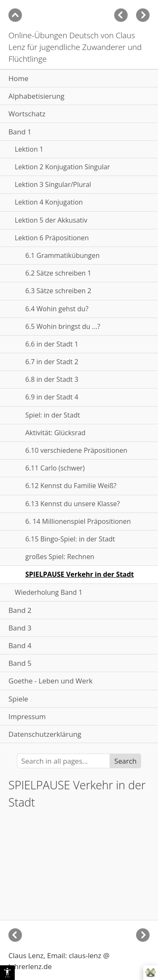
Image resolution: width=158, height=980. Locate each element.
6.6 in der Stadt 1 (52, 344)
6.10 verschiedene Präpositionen (76, 450)
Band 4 (20, 645)
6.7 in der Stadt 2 (52, 362)
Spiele (18, 699)
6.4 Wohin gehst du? (57, 309)
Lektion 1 (29, 149)
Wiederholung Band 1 (49, 592)
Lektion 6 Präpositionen (52, 238)
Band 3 (20, 628)
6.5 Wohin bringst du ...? (63, 326)
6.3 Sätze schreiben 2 (58, 291)
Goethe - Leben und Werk (51, 681)
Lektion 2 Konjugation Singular (62, 167)
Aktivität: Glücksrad (55, 433)
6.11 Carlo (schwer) (55, 468)
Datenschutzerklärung (45, 734)
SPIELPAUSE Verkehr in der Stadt (80, 574)
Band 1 (20, 132)
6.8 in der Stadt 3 (52, 379)
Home (18, 78)
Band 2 (20, 610)
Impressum (27, 716)
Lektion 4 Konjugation (49, 202)
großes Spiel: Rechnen (60, 557)
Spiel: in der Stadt (53, 415)
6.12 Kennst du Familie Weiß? (71, 486)
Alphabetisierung (36, 96)
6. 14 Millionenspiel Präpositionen (78, 521)
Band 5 (20, 663)
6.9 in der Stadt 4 (52, 397)
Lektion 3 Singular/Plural (53, 184)
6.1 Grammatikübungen (62, 255)
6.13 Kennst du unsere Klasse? (72, 504)
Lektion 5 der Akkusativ (51, 220)
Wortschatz (27, 114)
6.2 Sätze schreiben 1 (58, 273)
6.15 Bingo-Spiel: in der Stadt (70, 539)
